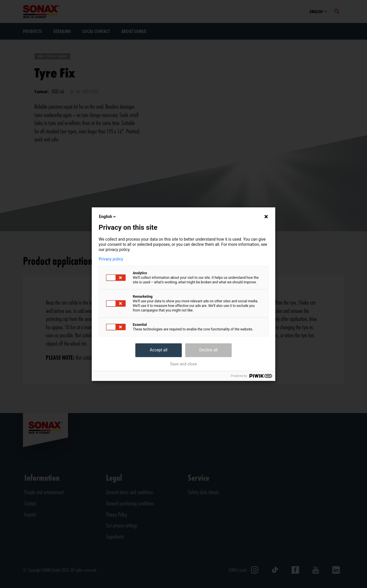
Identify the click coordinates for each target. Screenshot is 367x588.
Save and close (183, 364)
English (108, 217)
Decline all (208, 350)
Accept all (159, 350)
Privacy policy (111, 259)
